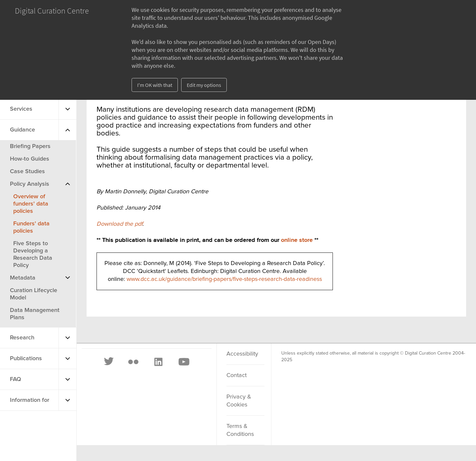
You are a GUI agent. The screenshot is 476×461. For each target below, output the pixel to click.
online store (297, 240)
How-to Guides (30, 159)
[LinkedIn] (158, 362)
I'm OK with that (155, 85)
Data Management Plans (35, 314)
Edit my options (204, 85)
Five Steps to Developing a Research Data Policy (33, 254)
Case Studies (27, 172)
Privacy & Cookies (239, 401)
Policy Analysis (30, 184)
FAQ (16, 379)
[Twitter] (109, 362)
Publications (26, 359)
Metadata (23, 278)
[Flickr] (133, 362)
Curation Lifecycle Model (34, 294)
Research (22, 338)
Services (21, 109)
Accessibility (242, 354)
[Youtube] (183, 362)
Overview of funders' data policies (31, 204)
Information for (30, 400)
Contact (237, 375)
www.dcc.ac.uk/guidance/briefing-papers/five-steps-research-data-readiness (224, 279)
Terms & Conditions (240, 430)
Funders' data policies (31, 227)
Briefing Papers (30, 146)
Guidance (22, 130)
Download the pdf (119, 224)
